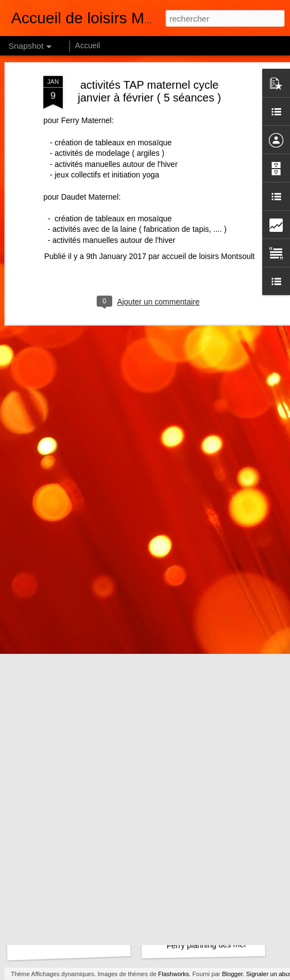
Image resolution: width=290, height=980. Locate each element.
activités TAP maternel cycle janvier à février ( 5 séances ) (149, 69)
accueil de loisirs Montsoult (208, 234)
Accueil (87, 45)
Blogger (232, 974)
